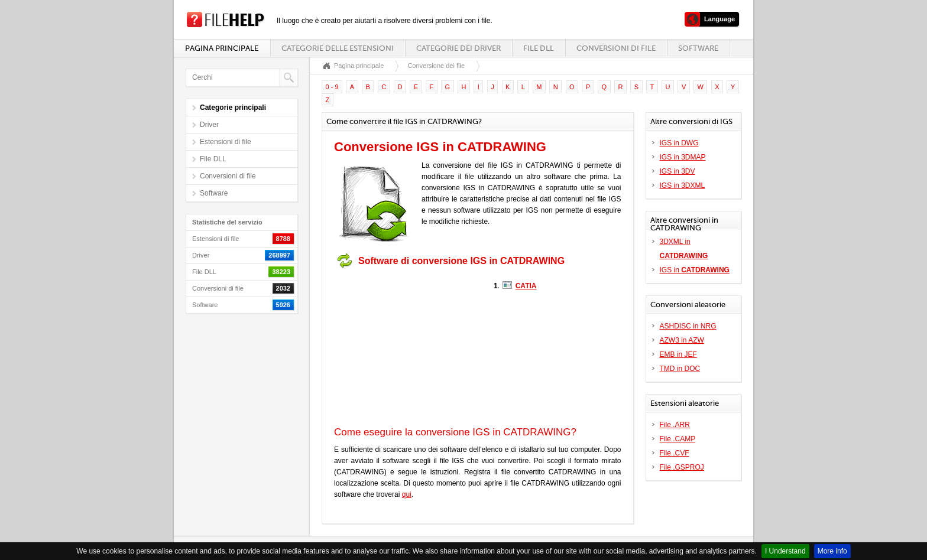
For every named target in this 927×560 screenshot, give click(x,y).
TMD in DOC (680, 369)
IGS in (695, 270)
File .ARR (675, 425)
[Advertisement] (408, 347)
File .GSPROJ (682, 467)
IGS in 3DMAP (683, 157)
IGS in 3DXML (683, 185)
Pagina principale (222, 48)
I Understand (785, 551)
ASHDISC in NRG (688, 326)
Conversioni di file (616, 48)
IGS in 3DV (678, 171)
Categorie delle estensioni (338, 48)
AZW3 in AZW (682, 340)
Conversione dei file (436, 66)
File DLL (539, 48)
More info (832, 551)
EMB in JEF (678, 354)
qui (407, 494)
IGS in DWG (679, 143)
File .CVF (675, 453)
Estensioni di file (226, 142)
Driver (209, 125)
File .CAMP (678, 439)
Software (698, 48)
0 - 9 (332, 87)
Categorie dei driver (458, 48)
